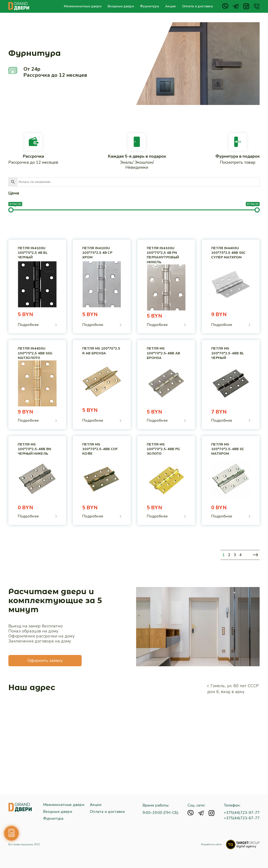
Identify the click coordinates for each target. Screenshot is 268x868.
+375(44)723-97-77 (242, 813)
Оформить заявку (45, 661)
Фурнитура (149, 6)
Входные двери (121, 6)
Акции (171, 6)
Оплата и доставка (198, 6)
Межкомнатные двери (83, 6)
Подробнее (28, 325)
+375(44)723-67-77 (242, 818)
